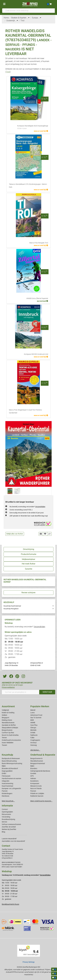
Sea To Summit (36, 718)
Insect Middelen (8, 743)
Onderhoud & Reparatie (43, 755)
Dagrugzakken (7, 771)
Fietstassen (6, 776)
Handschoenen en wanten (11, 778)
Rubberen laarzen (37, 796)
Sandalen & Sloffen (9, 725)
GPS (32, 776)
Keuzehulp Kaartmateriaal (12, 606)
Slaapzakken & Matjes (10, 728)
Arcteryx (33, 743)
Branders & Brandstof (10, 768)
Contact (5, 809)
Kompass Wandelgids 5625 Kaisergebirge (33, 127)
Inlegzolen (6, 781)
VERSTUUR (47, 692)
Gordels (33, 773)
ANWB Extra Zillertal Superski (37, 298)
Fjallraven (34, 735)
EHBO (4, 773)
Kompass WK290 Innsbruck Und (36, 354)
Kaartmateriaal (7, 786)
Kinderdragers (7, 793)
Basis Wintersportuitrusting (12, 763)
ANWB (33, 723)
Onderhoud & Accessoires (11, 740)
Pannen (33, 791)
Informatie (7, 806)
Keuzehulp (7, 755)
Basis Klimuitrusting (9, 761)
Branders (34, 768)
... (28, 18)
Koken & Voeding (8, 713)
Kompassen (35, 783)
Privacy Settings (29, 962)
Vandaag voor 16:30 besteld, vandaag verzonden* (26, 875)
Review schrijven (28, 593)
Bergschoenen (7, 730)
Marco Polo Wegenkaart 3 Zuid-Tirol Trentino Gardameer (25, 411)
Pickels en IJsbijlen (37, 793)
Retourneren (6, 814)
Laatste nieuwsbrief (9, 839)
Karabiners (34, 781)
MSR (32, 720)
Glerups (33, 728)
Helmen (33, 778)
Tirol (8, 72)
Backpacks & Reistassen (11, 758)
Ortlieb (33, 733)
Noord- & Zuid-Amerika (10, 735)
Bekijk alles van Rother (15, 534)
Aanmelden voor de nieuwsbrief (13, 841)
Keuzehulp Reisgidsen (11, 609)
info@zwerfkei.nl (37, 663)
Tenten (4, 738)
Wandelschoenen (8, 723)
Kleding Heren (7, 720)
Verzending (6, 817)
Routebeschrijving (8, 819)
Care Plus (34, 725)
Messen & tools (36, 786)
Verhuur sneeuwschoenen (11, 824)
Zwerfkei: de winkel (9, 827)
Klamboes (5, 796)
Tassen (4, 745)
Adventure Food (36, 715)
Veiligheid (5, 710)
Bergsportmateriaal (38, 763)
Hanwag (34, 745)
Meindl (33, 710)
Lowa (32, 713)
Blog (3, 832)
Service (4, 822)
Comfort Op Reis (8, 733)
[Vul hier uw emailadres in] (21, 692)
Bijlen (4, 766)
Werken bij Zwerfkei (9, 829)
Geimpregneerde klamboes (40, 771)
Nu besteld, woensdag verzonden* (27, 507)
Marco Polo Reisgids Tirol (39, 243)
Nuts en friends (36, 788)
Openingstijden (7, 812)
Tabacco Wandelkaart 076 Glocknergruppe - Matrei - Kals (28, 186)
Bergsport (5, 718)
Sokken (4, 715)
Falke (32, 738)
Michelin (33, 730)
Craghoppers (35, 740)
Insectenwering (7, 783)
